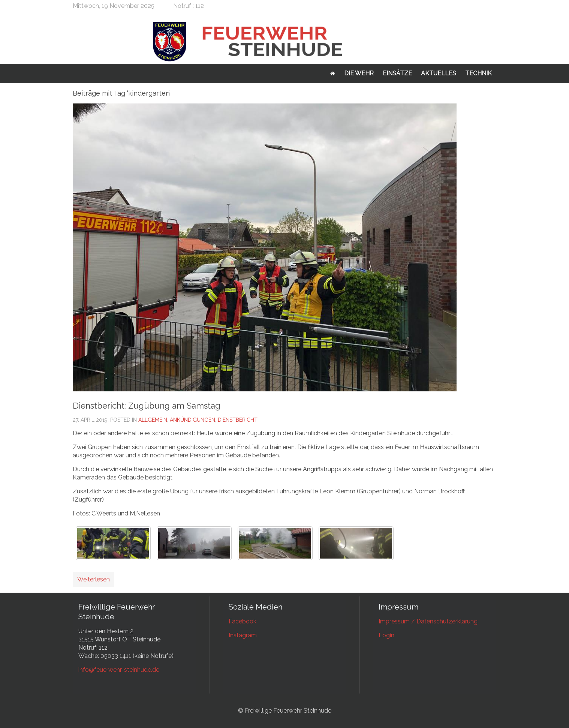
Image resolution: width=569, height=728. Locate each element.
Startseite (333, 73)
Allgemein (153, 420)
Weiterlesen (94, 579)
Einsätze (397, 73)
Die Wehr (359, 73)
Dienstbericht (238, 420)
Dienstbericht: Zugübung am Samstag (147, 406)
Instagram (243, 635)
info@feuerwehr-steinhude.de (119, 670)
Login (386, 635)
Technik (478, 73)
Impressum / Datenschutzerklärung (428, 621)
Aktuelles (439, 73)
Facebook (243, 621)
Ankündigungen (192, 420)
